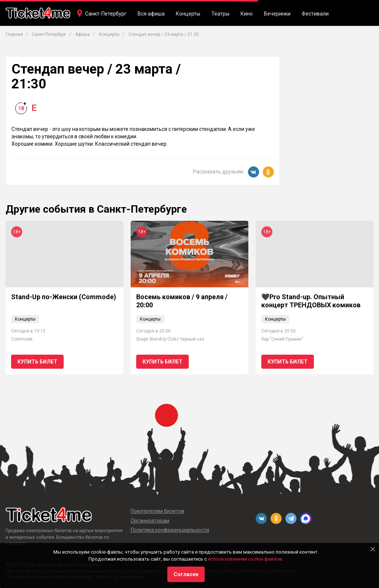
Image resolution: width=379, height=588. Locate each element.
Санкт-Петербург (106, 14)
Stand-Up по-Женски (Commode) (64, 297)
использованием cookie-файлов (245, 559)
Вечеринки (277, 14)
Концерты (188, 14)
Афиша (83, 34)
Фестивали (315, 14)
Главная (14, 34)
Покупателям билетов (157, 511)
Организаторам (150, 521)
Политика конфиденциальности (170, 530)
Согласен (186, 574)
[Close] (373, 549)
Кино (247, 14)
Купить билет (37, 362)
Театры (220, 14)
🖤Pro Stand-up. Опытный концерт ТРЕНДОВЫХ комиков (311, 301)
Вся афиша (151, 14)
